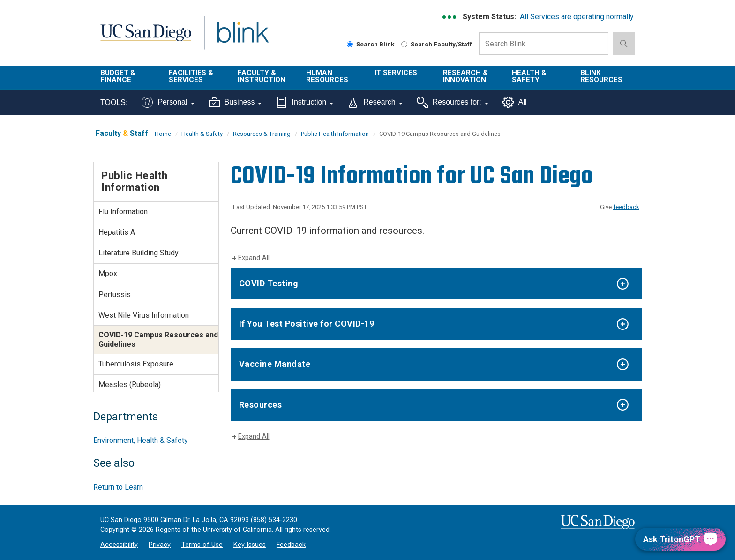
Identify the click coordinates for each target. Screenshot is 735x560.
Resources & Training (262, 134)
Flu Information (123, 212)
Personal (168, 102)
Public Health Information (335, 134)
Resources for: (453, 102)
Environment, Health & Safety (141, 440)
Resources (261, 405)
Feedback (291, 545)
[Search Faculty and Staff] (404, 44)
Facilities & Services (191, 76)
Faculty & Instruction (262, 76)
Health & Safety (529, 76)
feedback (626, 207)
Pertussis (115, 295)
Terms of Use (202, 545)
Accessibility (119, 545)
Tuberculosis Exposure (136, 364)
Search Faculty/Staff (437, 44)
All (515, 102)
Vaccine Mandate (275, 364)
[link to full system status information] (450, 17)
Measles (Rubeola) (130, 385)
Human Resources (327, 76)
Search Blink (371, 44)
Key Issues (250, 545)
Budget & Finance (118, 76)
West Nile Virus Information (144, 315)
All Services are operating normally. (577, 17)
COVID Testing (269, 283)
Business (235, 102)
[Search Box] (544, 44)
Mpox (108, 273)
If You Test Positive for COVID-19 (307, 324)
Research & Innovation (465, 76)
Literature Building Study (139, 253)
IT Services (396, 73)
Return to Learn (118, 487)
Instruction (304, 102)
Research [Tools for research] (375, 102)
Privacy (160, 545)
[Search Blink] (350, 44)
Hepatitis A (117, 232)
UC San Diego (146, 38)
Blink (243, 38)
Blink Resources (601, 76)
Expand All (254, 258)
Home (163, 134)
